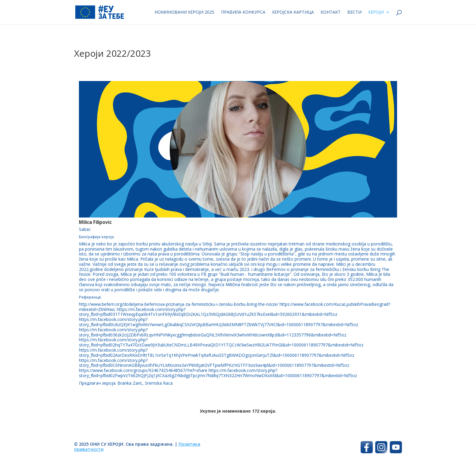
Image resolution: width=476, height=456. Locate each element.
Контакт (331, 12)
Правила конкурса (243, 12)
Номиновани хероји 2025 (184, 12)
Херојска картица (293, 12)
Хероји (376, 12)
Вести (354, 12)
